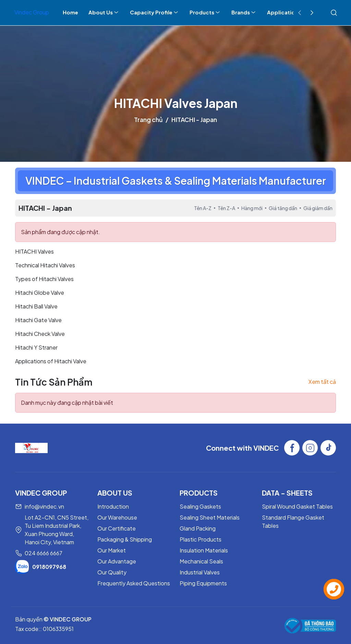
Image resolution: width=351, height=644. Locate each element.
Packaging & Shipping (125, 539)
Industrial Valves (200, 572)
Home (70, 12)
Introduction (113, 506)
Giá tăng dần (283, 208)
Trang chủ (148, 119)
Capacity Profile (155, 12)
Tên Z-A (226, 208)
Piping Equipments (203, 583)
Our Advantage (117, 561)
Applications (284, 12)
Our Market (112, 550)
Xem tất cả (322, 382)
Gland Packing (198, 528)
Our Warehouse (117, 517)
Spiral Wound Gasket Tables (297, 506)
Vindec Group (32, 12)
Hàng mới (252, 208)
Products (205, 12)
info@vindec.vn (44, 506)
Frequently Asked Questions (134, 583)
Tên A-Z (203, 208)
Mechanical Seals (201, 561)
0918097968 (41, 567)
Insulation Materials (204, 550)
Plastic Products (201, 539)
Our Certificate (117, 528)
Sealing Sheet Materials (210, 517)
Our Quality (112, 572)
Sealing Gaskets (200, 506)
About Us (104, 12)
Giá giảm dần (318, 208)
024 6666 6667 (44, 553)
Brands (244, 12)
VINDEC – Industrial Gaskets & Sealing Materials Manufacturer (176, 181)
